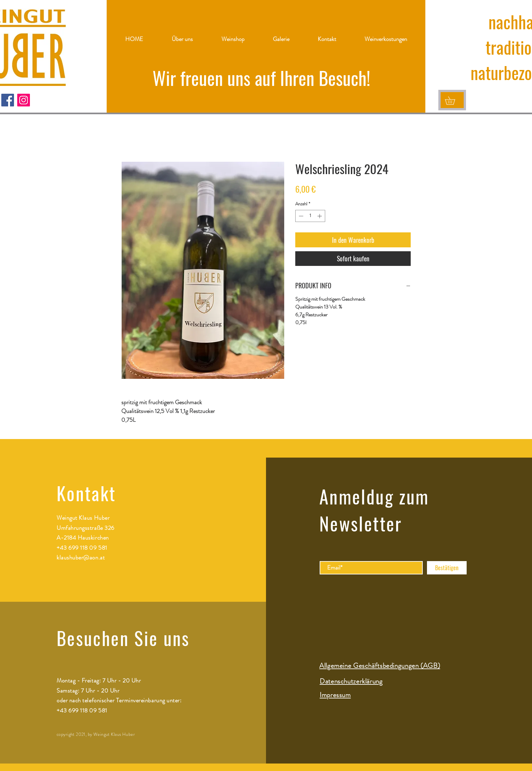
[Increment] (320, 216)
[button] (454, 101)
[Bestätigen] (447, 568)
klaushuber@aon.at (81, 558)
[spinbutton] (310, 216)
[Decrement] (300, 216)
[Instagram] (24, 100)
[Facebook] (8, 100)
